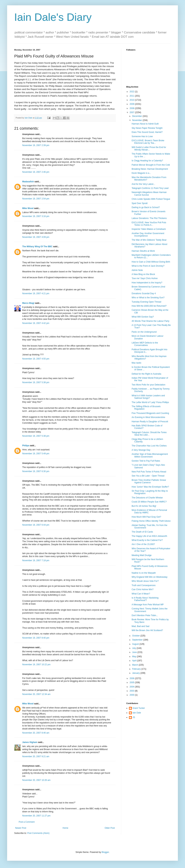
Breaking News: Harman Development (150, 169)
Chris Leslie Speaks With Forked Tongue (151, 199)
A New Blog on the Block (143, 274)
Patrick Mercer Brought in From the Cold (151, 165)
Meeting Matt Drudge (142, 555)
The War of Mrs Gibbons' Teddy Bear (149, 240)
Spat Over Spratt (140, 203)
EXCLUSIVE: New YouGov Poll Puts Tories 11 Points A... (149, 224)
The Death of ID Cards (142, 532)
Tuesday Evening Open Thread (146, 302)
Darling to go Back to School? (146, 207)
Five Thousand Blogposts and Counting (150, 413)
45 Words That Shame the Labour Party (150, 321)
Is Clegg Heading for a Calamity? (147, 161)
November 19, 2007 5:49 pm (36, 454)
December (137, 116)
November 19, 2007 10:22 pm (36, 665)
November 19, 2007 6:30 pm (36, 471)
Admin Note (137, 270)
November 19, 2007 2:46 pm (36, 172)
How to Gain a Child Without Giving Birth (151, 262)
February (137, 669)
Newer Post (21, 828)
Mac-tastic (137, 363)
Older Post (110, 828)
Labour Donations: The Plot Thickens (149, 218)
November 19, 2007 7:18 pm (36, 560)
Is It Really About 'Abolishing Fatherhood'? (145, 599)
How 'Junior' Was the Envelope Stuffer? (150, 487)
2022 (132, 92)
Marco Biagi (28, 303)
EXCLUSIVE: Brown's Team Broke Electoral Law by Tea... (148, 142)
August (136, 644)
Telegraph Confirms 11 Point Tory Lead (150, 188)
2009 (132, 104)
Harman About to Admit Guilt (145, 124)
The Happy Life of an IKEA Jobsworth (149, 536)
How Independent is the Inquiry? (147, 283)
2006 (132, 678)
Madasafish (28, 182)
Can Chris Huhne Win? (143, 589)
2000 (132, 695)
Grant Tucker (139, 708)
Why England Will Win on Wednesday (150, 577)
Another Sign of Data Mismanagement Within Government (150, 455)
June (135, 652)
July (134, 648)
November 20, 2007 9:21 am (36, 756)
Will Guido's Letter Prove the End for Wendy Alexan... (149, 149)
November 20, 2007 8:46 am (36, 733)
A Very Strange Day (141, 450)
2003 (132, 691)
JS (134, 717)
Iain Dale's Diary (53, 17)
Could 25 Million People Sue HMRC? (149, 502)
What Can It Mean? (141, 594)
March (135, 665)
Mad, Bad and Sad (140, 626)
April (135, 661)
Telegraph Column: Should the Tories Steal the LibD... (149, 434)
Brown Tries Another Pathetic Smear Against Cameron (149, 481)
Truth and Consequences (144, 585)
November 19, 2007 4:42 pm (36, 323)
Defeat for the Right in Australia (146, 374)
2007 (132, 112)
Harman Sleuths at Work (143, 251)
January (136, 673)
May (134, 657)
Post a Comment (27, 822)
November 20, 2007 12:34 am (36, 694)
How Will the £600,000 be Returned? (149, 306)
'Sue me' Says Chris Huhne (145, 278)
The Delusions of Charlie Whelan (147, 498)
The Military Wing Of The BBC (37, 247)
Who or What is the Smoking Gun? (148, 298)
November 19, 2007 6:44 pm (36, 525)
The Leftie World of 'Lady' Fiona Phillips (150, 402)
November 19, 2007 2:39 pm (36, 145)
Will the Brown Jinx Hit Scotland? (147, 630)
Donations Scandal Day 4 (144, 293)
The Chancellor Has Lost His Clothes (149, 446)
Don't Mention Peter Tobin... (145, 615)
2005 (132, 682)
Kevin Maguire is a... (141, 173)
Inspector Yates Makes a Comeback (149, 229)
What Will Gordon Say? (143, 317)
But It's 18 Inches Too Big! (144, 506)
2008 (132, 108)
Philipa (26, 446)
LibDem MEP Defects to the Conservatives (145, 344)
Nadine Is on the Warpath (144, 573)
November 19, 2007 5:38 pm (36, 382)
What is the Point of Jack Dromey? (148, 266)
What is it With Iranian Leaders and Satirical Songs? (148, 397)
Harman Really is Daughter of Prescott (150, 422)
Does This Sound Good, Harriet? (147, 132)
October (136, 636)
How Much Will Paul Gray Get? (146, 517)
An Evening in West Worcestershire (148, 417)
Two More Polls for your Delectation (148, 385)
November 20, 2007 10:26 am (36, 780)
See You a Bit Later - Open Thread (148, 476)
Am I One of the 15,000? (143, 544)
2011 (132, 96)
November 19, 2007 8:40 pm (36, 638)
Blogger (105, 852)
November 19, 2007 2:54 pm (36, 199)
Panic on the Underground (144, 332)
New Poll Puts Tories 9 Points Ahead (149, 472)
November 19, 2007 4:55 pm (36, 359)
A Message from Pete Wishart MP (148, 605)
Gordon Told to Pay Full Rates (146, 461)
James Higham (30, 742)
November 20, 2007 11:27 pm (36, 816)
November (137, 120)
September (138, 640)
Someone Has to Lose (142, 136)
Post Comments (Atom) (38, 833)
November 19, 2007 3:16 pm (36, 216)
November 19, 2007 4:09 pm (36, 237)
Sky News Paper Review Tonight (147, 128)
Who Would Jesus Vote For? (145, 581)
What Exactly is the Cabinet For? (147, 540)
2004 (132, 687)
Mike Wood (28, 208)
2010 (132, 100)
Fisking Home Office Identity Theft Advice (151, 521)
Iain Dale (137, 713)
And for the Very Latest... (143, 184)
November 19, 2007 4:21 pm (36, 293)
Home (65, 828)
